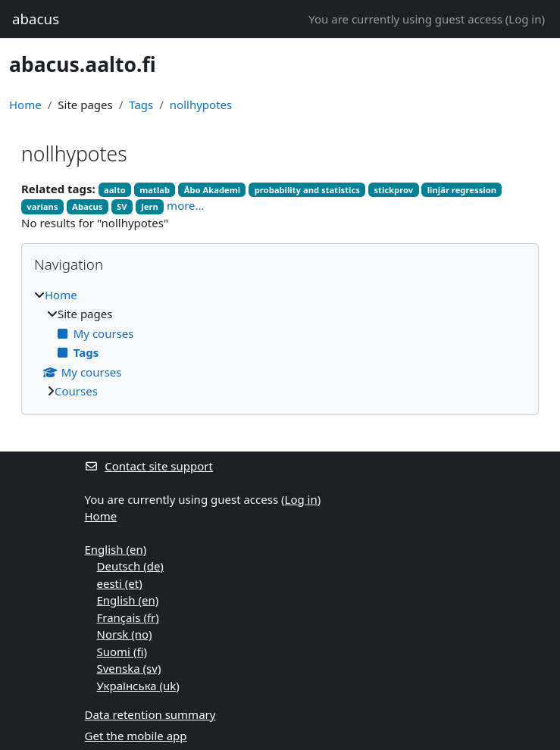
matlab (155, 190)
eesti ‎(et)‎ (120, 583)
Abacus (87, 206)
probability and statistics (307, 190)
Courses (76, 391)
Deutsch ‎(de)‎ (130, 566)
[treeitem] (280, 343)
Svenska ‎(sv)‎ (129, 668)
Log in (525, 19)
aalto (115, 190)
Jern (150, 206)
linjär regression (462, 190)
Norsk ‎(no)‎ (125, 634)
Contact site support (149, 466)
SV (122, 206)
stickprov (393, 190)
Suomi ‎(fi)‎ (122, 652)
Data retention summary (150, 714)
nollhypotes (201, 105)
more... (186, 205)
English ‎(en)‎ (116, 549)
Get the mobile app (136, 736)
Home (25, 105)
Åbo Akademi (213, 190)
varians (42, 206)
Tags (141, 105)
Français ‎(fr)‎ (128, 617)
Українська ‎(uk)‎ (138, 686)
